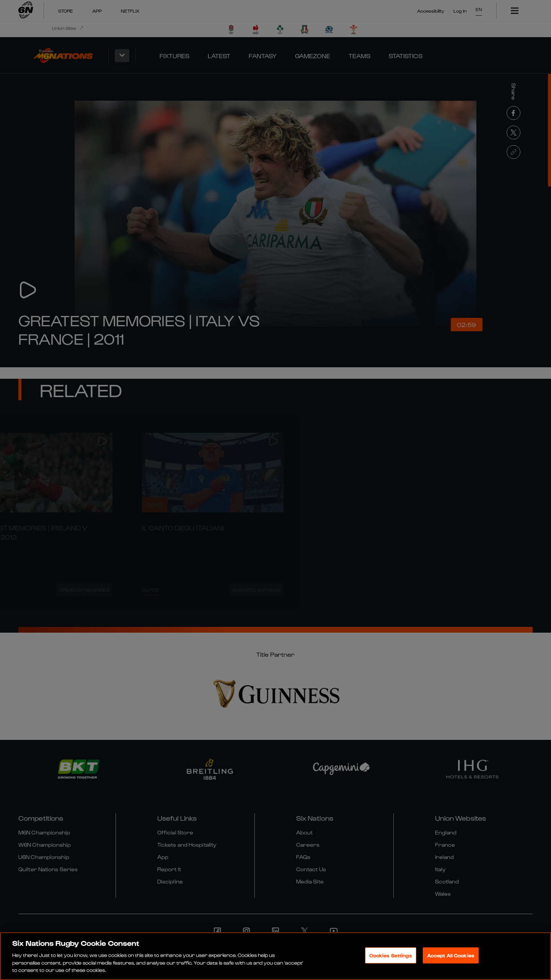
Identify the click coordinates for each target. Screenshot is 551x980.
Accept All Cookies (451, 956)
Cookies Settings (391, 956)
